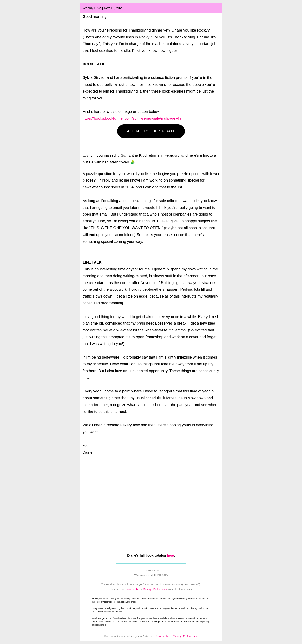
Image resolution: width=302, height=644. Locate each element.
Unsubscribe (132, 589)
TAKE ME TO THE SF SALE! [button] (151, 131)
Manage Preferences (155, 589)
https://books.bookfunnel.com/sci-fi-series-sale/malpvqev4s (132, 118)
